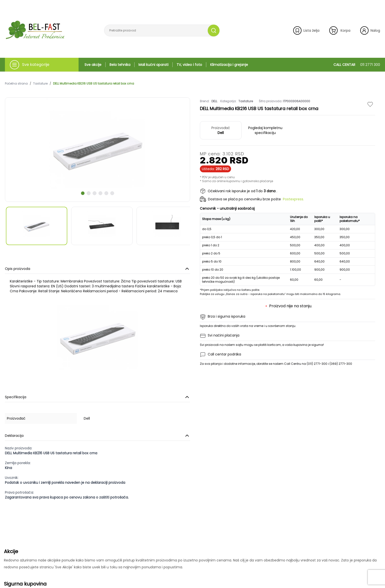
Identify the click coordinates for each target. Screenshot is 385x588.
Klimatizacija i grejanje (229, 65)
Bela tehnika (120, 65)
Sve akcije (93, 65)
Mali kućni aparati (153, 65)
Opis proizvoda (97, 269)
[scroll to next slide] (83, 193)
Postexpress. (293, 199)
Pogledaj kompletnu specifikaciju (265, 130)
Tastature (40, 84)
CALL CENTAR (357, 65)
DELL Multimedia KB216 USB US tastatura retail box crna (94, 84)
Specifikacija (97, 397)
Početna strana (16, 84)
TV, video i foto (189, 65)
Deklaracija (97, 436)
